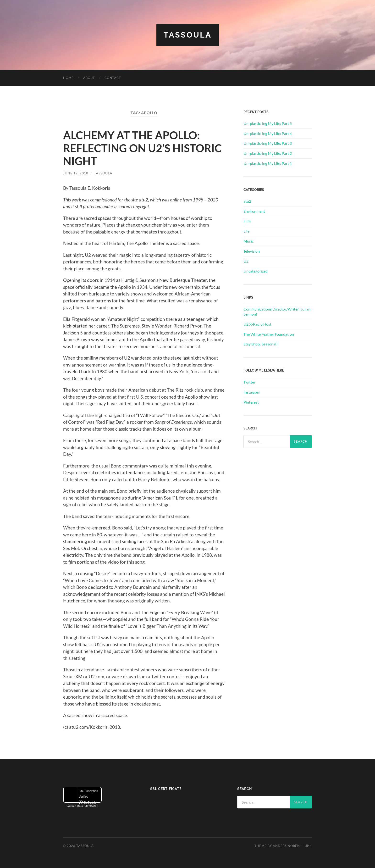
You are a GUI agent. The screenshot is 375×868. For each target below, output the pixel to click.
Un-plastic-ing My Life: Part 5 (268, 123)
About (89, 78)
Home (68, 78)
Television (252, 251)
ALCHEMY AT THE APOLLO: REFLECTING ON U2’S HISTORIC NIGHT (142, 148)
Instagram (252, 392)
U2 (246, 261)
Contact (113, 78)
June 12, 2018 (76, 173)
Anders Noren (286, 846)
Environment (254, 211)
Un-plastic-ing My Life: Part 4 (268, 133)
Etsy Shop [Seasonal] (260, 344)
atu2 (247, 201)
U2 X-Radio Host (257, 324)
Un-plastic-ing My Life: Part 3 (268, 143)
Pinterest (251, 402)
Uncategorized (256, 271)
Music (248, 241)
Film (247, 221)
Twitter (249, 382)
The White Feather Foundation (269, 334)
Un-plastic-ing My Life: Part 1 (268, 163)
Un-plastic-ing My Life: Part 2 (268, 153)
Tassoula (188, 35)
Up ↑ (308, 846)
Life (246, 231)
